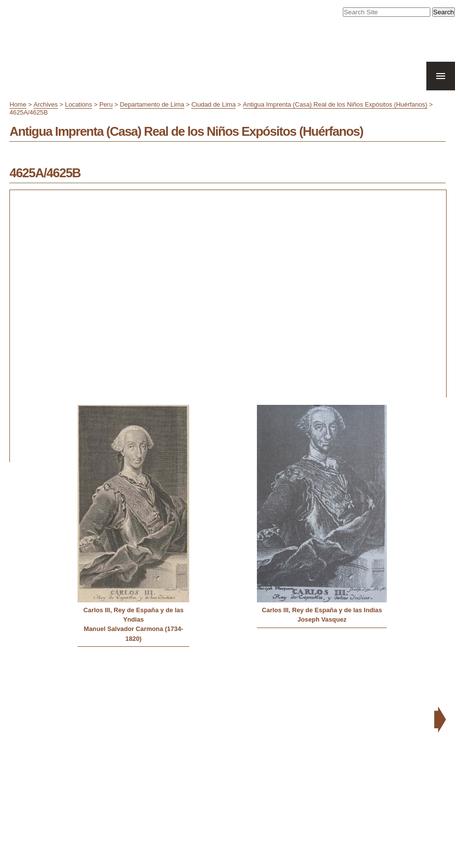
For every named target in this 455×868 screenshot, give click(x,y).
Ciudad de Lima (213, 104)
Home (18, 104)
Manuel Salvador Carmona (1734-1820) (134, 633)
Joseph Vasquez (322, 619)
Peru (106, 104)
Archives (46, 104)
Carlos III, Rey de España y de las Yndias (134, 615)
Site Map (363, 704)
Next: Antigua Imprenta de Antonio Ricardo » (368, 666)
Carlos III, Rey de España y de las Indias (322, 610)
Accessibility (393, 704)
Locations (79, 104)
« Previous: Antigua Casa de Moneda (63, 666)
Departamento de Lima (152, 104)
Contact (422, 704)
